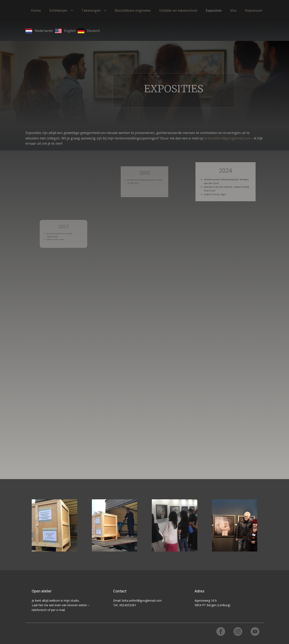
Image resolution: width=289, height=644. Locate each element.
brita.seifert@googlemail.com (227, 138)
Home (36, 10)
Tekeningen (91, 10)
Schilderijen (58, 10)
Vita (233, 10)
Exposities (214, 10)
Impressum (254, 10)
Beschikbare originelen (133, 10)
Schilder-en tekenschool (178, 10)
